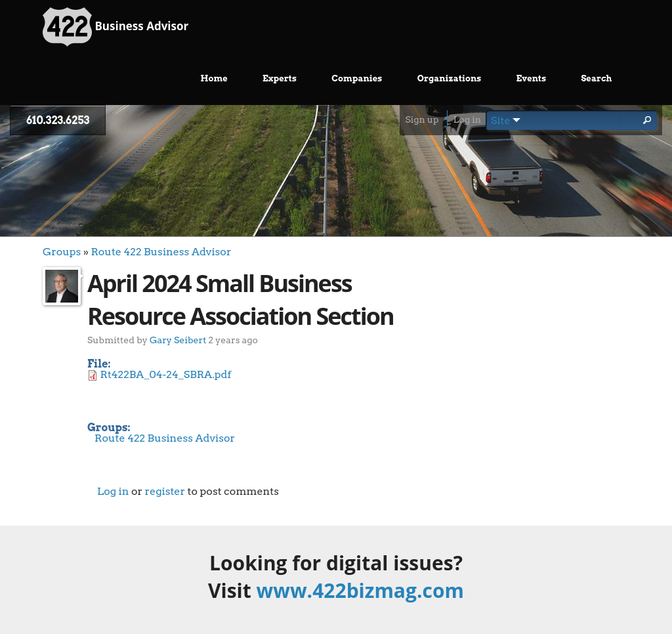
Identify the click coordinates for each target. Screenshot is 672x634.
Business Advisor (115, 27)
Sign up (422, 119)
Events (532, 78)
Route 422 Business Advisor (161, 252)
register (165, 491)
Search (596, 78)
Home (214, 78)
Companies (357, 78)
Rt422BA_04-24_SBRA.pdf (166, 374)
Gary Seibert (178, 340)
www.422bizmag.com (360, 590)
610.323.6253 (58, 120)
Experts (280, 78)
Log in (467, 119)
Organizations (450, 78)
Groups (62, 252)
